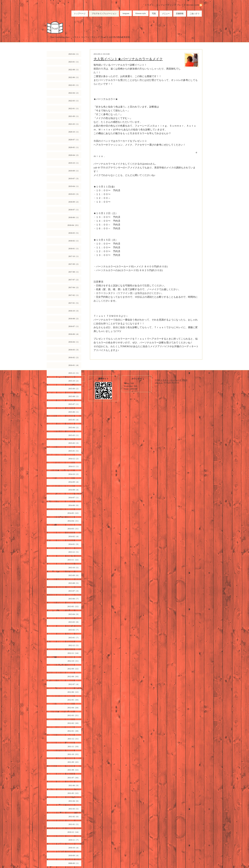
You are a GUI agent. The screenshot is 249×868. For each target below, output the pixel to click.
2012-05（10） (73, 700)
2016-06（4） (74, 334)
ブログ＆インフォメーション (104, 13)
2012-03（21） (73, 715)
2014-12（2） (74, 459)
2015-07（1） (74, 404)
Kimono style (141, 13)
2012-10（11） (74, 661)
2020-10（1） (74, 132)
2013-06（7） (74, 599)
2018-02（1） (74, 241)
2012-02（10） (73, 723)
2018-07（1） (74, 210)
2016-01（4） (74, 365)
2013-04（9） (74, 614)
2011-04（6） (74, 801)
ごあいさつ (194, 13)
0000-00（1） (74, 863)
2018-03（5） (74, 233)
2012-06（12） (73, 692)
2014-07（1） (74, 497)
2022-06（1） (74, 77)
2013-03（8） (74, 622)
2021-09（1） (74, 116)
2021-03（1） (74, 124)
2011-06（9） (74, 785)
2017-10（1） (74, 256)
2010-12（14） (73, 832)
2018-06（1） (74, 217)
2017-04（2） (74, 287)
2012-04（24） (73, 708)
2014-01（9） (74, 544)
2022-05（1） (74, 85)
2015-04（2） (74, 427)
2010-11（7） (74, 840)
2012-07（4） (74, 684)
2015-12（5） (74, 373)
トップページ (80, 13)
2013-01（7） (74, 638)
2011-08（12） (74, 770)
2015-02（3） (74, 443)
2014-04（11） (74, 521)
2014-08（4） (74, 490)
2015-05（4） (74, 420)
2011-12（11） (74, 739)
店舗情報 (180, 13)
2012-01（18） (73, 731)
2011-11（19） (74, 746)
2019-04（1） (74, 186)
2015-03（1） (74, 435)
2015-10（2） (74, 381)
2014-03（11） (74, 529)
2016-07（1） (74, 326)
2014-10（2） (74, 474)
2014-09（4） (74, 482)
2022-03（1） (74, 101)
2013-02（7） (74, 630)
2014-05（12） (73, 513)
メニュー (166, 13)
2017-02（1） (74, 295)
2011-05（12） (74, 793)
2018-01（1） (74, 248)
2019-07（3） (74, 178)
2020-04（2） (74, 155)
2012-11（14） (74, 653)
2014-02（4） (74, 536)
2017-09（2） (74, 264)
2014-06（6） (74, 505)
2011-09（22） (74, 762)
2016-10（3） (74, 311)
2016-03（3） (74, 350)
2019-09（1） (74, 171)
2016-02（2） (74, 357)
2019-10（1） (74, 163)
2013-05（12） (73, 606)
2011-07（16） (74, 778)
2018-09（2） (74, 202)
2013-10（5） (74, 567)
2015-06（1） (74, 412)
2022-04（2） (74, 93)
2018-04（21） (73, 225)
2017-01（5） (74, 303)
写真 (154, 13)
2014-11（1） (74, 466)
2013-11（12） (74, 560)
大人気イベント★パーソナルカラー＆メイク (128, 59)
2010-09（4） (74, 855)
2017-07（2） (74, 280)
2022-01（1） (74, 108)
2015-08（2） (74, 396)
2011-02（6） (74, 816)
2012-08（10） (73, 676)
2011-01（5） (74, 824)
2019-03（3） (74, 194)
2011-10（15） (74, 754)
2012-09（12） (73, 669)
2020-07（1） (74, 140)
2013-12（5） (74, 552)
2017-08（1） (74, 272)
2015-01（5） (74, 451)
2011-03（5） (74, 809)
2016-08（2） (74, 318)
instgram (126, 13)
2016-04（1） (74, 342)
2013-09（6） (74, 575)
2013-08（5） (74, 583)
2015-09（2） (74, 389)
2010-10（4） (74, 848)
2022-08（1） (74, 70)
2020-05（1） (74, 147)
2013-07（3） (74, 591)
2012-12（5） (74, 645)
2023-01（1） (74, 62)
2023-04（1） (74, 54)
